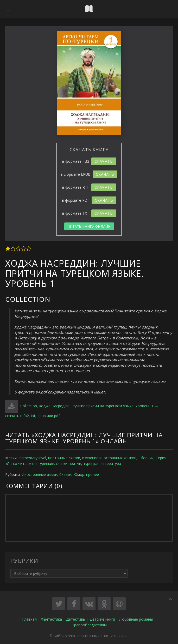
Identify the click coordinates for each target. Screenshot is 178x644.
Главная (29, 619)
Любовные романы (136, 619)
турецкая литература (102, 464)
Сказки (65, 474)
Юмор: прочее (86, 474)
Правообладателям (89, 625)
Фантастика (51, 619)
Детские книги (102, 619)
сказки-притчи (69, 464)
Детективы (76, 619)
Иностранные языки (39, 474)
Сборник (146, 458)
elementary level (32, 458)
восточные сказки (64, 458)
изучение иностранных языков (109, 458)
